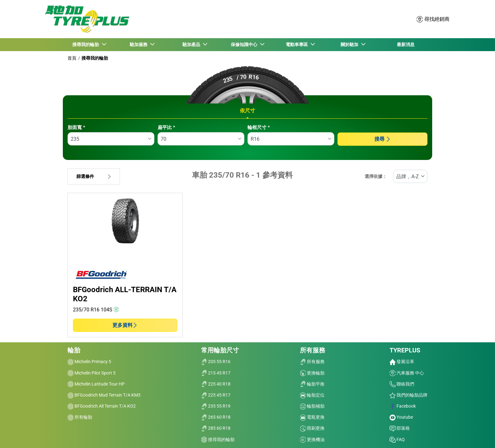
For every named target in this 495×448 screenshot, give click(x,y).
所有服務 (313, 350)
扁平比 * (166, 127)
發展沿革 (402, 362)
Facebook (403, 406)
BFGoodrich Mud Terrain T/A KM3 (104, 395)
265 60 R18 (216, 417)
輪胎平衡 (312, 384)
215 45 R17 (216, 373)
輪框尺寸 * (259, 127)
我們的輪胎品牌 (409, 395)
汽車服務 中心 (407, 373)
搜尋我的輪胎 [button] (86, 44)
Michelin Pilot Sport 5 (92, 373)
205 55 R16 (216, 362)
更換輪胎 (312, 373)
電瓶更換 (312, 417)
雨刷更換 (312, 428)
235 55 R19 (216, 406)
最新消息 (406, 44)
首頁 (72, 58)
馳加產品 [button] (192, 44)
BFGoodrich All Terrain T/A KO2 (102, 406)
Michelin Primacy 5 (89, 362)
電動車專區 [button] (297, 44)
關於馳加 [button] (350, 44)
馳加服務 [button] (139, 44)
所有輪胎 (80, 417)
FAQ (397, 439)
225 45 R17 (216, 395)
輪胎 (74, 350)
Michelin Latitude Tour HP (96, 384)
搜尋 (383, 139)
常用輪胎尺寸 (220, 350)
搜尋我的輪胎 (95, 58)
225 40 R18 (216, 384)
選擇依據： (376, 177)
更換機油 (312, 439)
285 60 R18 (216, 428)
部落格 (400, 428)
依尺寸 (247, 111)
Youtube (401, 417)
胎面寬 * (76, 127)
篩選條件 (94, 177)
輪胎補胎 (312, 406)
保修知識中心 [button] (245, 44)
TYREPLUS (405, 350)
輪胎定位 (312, 395)
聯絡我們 (402, 384)
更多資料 (125, 325)
